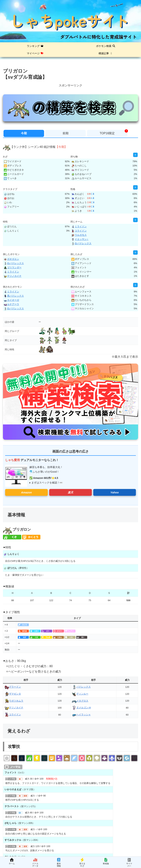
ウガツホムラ (14, 701)
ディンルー (80, 694)
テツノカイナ (13, 276)
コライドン (79, 231)
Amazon (26, 492)
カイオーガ (11, 300)
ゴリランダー (13, 267)
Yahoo (114, 492)
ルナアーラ (11, 304)
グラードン (13, 687)
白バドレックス (81, 243)
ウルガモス (79, 235)
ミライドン (79, 226)
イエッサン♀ (80, 239)
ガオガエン (11, 259)
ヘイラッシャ (81, 715)
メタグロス (80, 701)
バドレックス (81, 687)
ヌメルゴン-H (81, 708)
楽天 (70, 492)
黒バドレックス (14, 296)
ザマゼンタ (13, 694)
